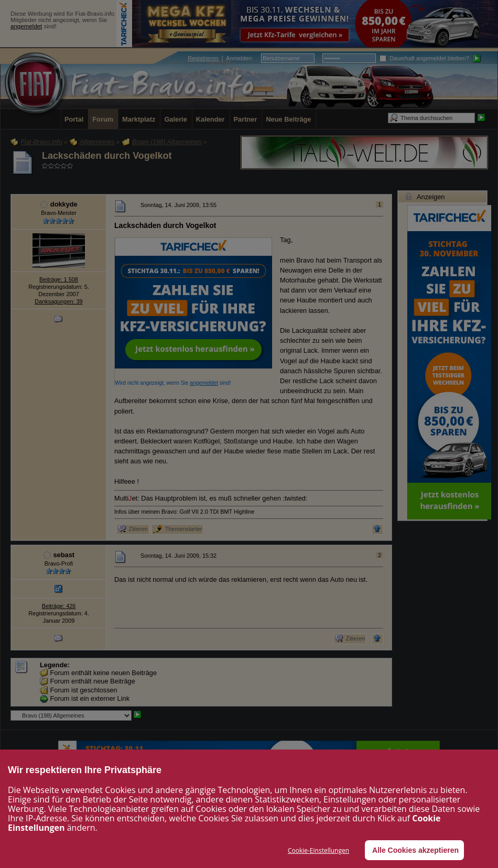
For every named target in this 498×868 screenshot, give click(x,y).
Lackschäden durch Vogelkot (107, 156)
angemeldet (26, 26)
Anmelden (239, 58)
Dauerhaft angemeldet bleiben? (424, 58)
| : (220, 58)
